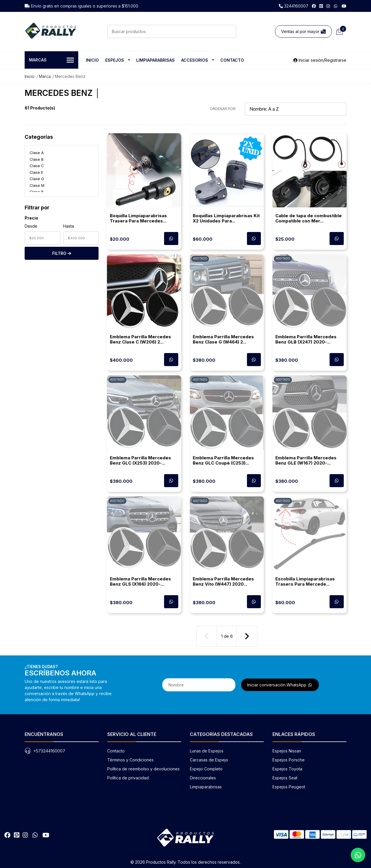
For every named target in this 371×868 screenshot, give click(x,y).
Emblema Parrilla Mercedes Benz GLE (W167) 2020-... (306, 460)
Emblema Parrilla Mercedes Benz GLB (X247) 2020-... (306, 339)
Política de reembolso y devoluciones (143, 769)
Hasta (69, 226)
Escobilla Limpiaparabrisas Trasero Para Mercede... (305, 581)
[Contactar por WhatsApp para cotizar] (171, 239)
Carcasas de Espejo (209, 760)
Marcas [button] (51, 60)
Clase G (37, 179)
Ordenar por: (223, 109)
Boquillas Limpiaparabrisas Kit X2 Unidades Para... (226, 218)
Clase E (36, 172)
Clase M (37, 185)
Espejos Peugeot (289, 787)
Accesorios (195, 60)
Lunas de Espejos (207, 751)
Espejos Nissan (287, 751)
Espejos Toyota (287, 769)
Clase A (37, 153)
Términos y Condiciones (130, 760)
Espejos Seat (285, 778)
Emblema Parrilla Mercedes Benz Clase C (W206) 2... (140, 339)
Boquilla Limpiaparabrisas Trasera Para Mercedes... (138, 218)
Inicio (92, 60)
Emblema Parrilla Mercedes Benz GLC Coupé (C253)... (223, 460)
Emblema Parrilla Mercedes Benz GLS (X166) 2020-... (140, 581)
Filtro (62, 253)
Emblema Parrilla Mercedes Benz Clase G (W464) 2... (223, 339)
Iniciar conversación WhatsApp (280, 685)
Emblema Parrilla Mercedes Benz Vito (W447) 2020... (223, 581)
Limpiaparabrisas (156, 60)
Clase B (37, 159)
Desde (31, 226)
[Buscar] (230, 31)
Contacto (232, 60)
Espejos (115, 60)
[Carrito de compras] (339, 31)
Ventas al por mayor (303, 31)
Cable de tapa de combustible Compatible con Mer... (309, 218)
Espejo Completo (206, 769)
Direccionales (203, 778)
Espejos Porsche (289, 760)
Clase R (37, 192)
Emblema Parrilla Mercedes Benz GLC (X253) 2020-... (140, 460)
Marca (45, 76)
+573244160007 (49, 751)
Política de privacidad (128, 778)
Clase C (37, 166)
